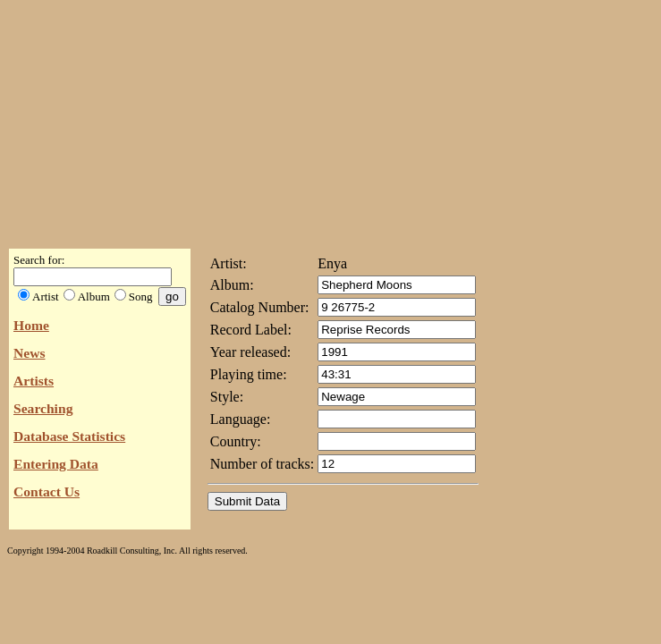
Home (31, 325)
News (30, 353)
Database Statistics (69, 436)
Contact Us (47, 491)
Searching (43, 408)
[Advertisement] (331, 119)
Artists (34, 381)
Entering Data (56, 464)
